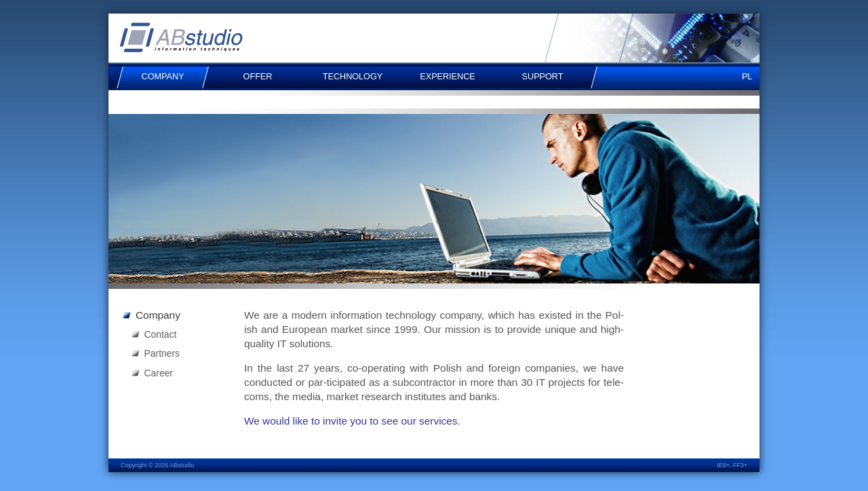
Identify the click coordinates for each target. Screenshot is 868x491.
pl (747, 77)
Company (158, 315)
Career (159, 373)
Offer (258, 77)
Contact (161, 334)
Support (543, 77)
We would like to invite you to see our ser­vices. (352, 421)
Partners (162, 353)
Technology (353, 77)
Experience (447, 77)
